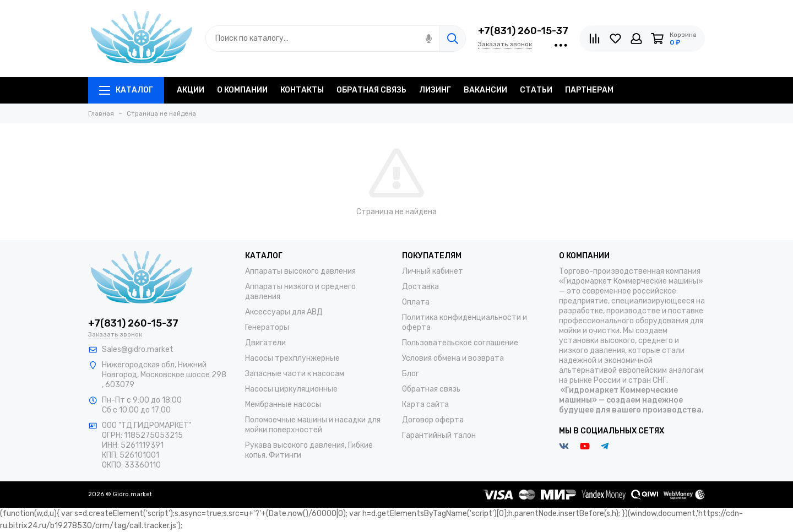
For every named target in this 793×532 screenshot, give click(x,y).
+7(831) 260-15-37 (523, 31)
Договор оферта (433, 420)
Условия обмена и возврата (453, 358)
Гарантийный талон (439, 435)
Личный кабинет (433, 271)
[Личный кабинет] (636, 39)
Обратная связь (431, 389)
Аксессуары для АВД (284, 312)
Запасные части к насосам (295, 374)
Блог (411, 374)
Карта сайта (425, 405)
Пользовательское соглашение (460, 343)
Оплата (416, 302)
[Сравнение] (594, 39)
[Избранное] (615, 39)
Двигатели (265, 343)
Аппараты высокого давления (300, 271)
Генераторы (267, 327)
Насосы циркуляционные (291, 389)
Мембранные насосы (283, 405)
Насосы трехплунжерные (292, 358)
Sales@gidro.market (138, 349)
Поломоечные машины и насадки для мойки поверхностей (313, 425)
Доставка (420, 287)
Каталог (126, 90)
